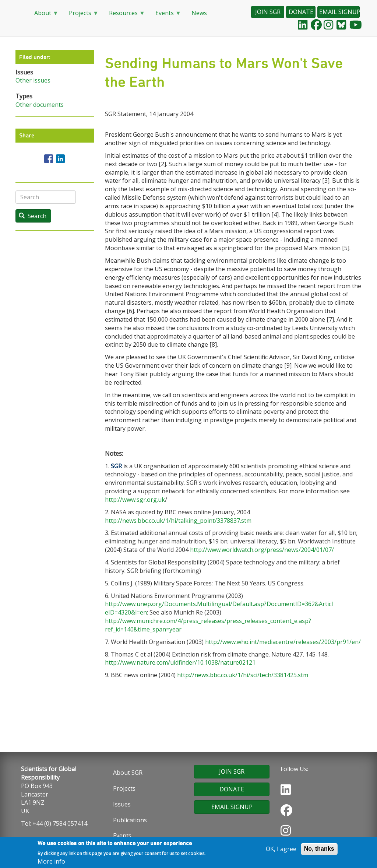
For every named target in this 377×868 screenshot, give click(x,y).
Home (19, 13)
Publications (130, 820)
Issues (122, 804)
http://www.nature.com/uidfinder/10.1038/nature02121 (180, 662)
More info (51, 863)
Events (165, 15)
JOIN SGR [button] (268, 12)
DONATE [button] (301, 12)
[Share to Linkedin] (60, 159)
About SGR (128, 773)
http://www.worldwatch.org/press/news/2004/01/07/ (262, 550)
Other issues (33, 80)
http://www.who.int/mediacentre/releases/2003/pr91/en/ (283, 642)
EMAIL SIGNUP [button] (339, 12)
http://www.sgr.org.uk (135, 500)
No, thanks (319, 850)
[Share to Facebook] (49, 159)
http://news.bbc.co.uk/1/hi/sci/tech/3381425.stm (243, 675)
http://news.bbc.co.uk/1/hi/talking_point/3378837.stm (178, 521)
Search (33, 216)
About (43, 15)
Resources (124, 15)
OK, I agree (281, 850)
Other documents (40, 105)
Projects (81, 15)
